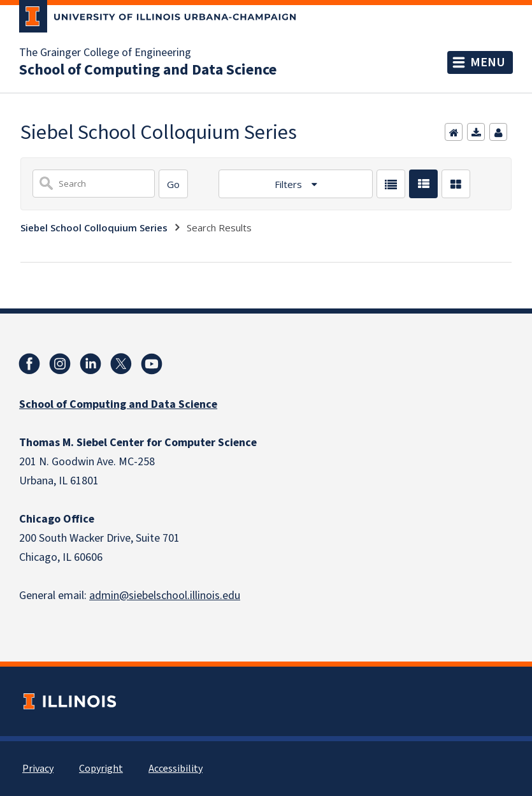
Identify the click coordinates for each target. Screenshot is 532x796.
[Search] (173, 184)
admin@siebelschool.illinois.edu (165, 596)
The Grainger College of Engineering (105, 53)
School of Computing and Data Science (148, 70)
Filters (290, 184)
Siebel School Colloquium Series (94, 228)
